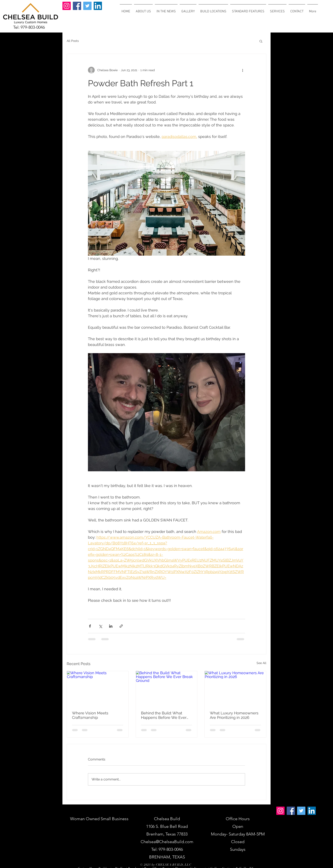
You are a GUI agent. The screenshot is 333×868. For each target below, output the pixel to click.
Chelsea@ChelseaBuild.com (167, 842)
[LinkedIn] (98, 6)
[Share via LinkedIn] (111, 626)
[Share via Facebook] (90, 626)
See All (261, 663)
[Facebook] (77, 6)
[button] (261, 41)
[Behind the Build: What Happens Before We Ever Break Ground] (167, 688)
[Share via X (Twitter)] (100, 626)
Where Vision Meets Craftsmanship (90, 715)
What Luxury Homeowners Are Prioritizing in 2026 (234, 715)
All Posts (73, 41)
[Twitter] (87, 6)
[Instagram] (67, 6)
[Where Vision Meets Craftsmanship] (98, 688)
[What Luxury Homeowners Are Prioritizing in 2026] (235, 688)
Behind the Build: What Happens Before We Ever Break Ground (164, 715)
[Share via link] (121, 626)
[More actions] (243, 70)
